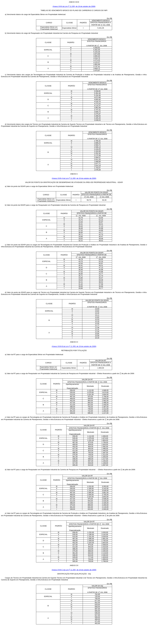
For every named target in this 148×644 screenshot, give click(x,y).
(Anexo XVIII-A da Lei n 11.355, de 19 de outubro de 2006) (74, 178)
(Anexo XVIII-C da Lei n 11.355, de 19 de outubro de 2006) (74, 570)
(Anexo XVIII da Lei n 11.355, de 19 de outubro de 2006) (74, 6)
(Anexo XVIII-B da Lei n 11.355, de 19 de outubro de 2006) (74, 346)
